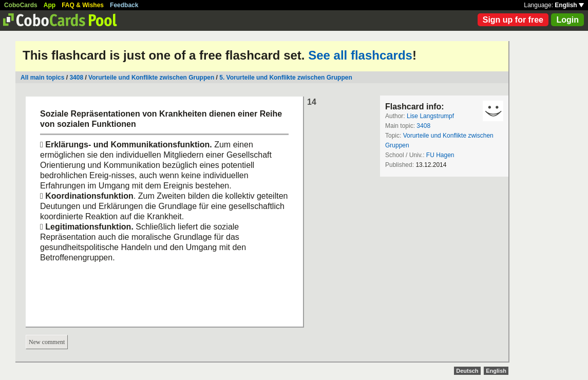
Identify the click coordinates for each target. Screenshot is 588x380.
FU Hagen (440, 155)
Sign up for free (513, 20)
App (50, 5)
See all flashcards (360, 55)
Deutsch (467, 371)
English (569, 5)
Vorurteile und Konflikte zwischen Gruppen (151, 78)
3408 (76, 78)
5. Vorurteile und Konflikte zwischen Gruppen (286, 78)
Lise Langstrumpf (430, 116)
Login (567, 20)
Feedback (124, 5)
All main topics (42, 78)
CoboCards (21, 5)
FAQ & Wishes (83, 5)
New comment (47, 342)
